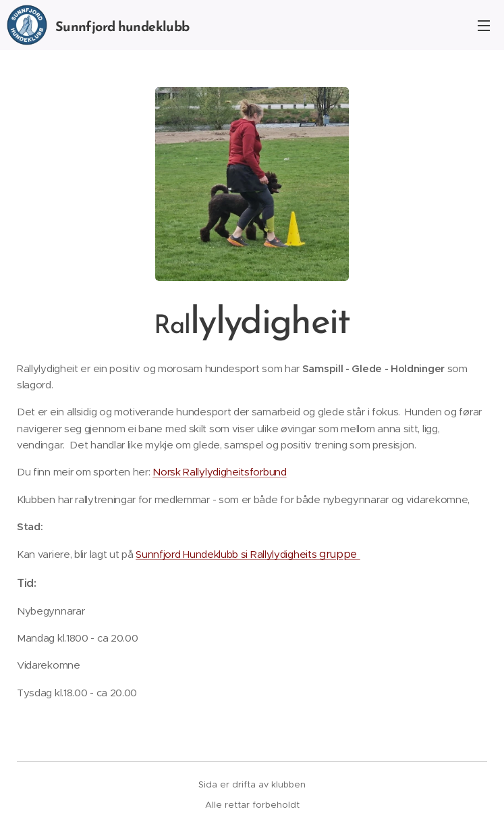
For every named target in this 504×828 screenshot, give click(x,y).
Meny (484, 26)
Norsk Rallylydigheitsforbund (220, 472)
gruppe (340, 554)
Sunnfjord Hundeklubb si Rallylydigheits (227, 554)
